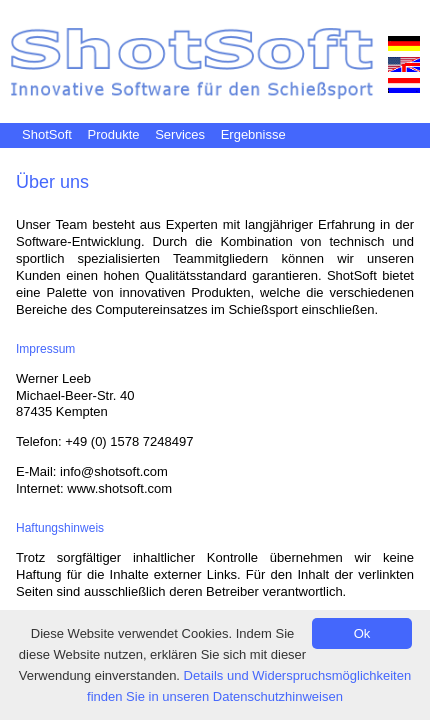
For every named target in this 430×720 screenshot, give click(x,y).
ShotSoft (47, 134)
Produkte (114, 134)
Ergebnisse (253, 134)
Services (180, 134)
